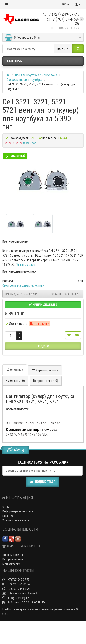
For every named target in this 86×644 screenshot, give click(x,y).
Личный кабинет (13, 555)
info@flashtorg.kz (16, 598)
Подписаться (42, 482)
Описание (15, 370)
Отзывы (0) (15, 381)
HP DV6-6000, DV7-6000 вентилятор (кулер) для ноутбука (65, 294)
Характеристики (45, 370)
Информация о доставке (18, 511)
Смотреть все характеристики (23, 285)
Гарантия (8, 516)
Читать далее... (27, 265)
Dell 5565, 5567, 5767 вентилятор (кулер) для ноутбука (24, 294)
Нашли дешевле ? (43, 305)
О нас (6, 507)
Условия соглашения (16, 520)
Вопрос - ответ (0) (46, 381)
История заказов (13, 559)
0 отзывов (30, 143)
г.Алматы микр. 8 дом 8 (20, 593)
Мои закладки (11, 564)
